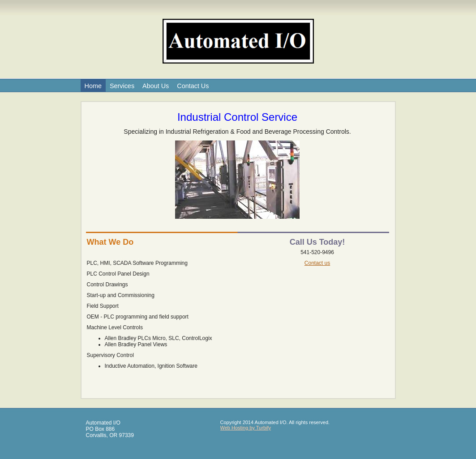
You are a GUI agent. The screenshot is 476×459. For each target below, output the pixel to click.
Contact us (317, 263)
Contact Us (193, 86)
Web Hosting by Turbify (246, 428)
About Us (156, 86)
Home (93, 86)
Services (122, 86)
